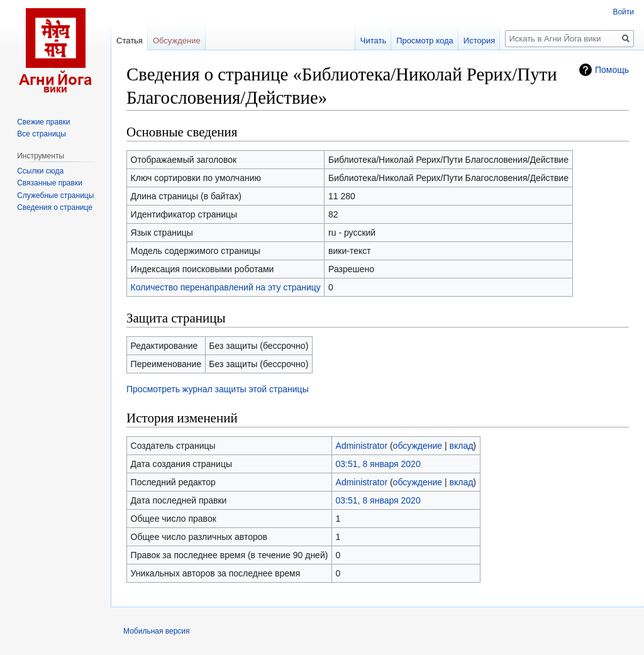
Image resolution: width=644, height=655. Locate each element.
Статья (130, 41)
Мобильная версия (157, 631)
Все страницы (42, 134)
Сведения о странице (55, 207)
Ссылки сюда (40, 171)
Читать (373, 41)
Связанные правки (50, 183)
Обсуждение (177, 41)
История (479, 41)
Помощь (612, 70)
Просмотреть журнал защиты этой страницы (218, 389)
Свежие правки (43, 122)
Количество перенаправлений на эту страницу (226, 287)
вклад (462, 446)
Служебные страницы (55, 195)
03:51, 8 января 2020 (378, 464)
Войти (623, 12)
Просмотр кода (425, 41)
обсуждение (418, 446)
